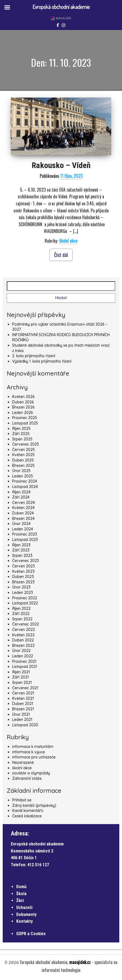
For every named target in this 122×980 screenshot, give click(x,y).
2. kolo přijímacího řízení (34, 356)
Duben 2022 (23, 640)
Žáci (20, 900)
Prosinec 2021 (24, 661)
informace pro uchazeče (34, 757)
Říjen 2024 (21, 492)
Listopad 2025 (25, 423)
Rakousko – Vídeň (61, 165)
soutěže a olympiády (31, 773)
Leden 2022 (23, 656)
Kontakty (24, 921)
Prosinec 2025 (25, 418)
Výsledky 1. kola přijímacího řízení (42, 361)
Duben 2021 (23, 704)
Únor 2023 (21, 587)
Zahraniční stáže (27, 778)
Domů (21, 887)
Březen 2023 (23, 582)
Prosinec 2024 (25, 481)
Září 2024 (21, 497)
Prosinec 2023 (25, 534)
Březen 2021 (23, 709)
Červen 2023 (24, 566)
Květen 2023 (23, 571)
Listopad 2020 (25, 725)
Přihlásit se (22, 800)
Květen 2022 (23, 635)
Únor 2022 (21, 651)
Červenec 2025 (26, 444)
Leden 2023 (23, 593)
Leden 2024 (23, 529)
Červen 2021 (23, 693)
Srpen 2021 (22, 683)
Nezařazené (23, 762)
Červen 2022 (24, 630)
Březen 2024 (23, 519)
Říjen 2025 (21, 429)
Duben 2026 (23, 402)
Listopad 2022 (25, 603)
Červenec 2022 (26, 624)
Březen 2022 (23, 645)
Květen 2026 (23, 397)
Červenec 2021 (25, 688)
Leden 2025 (23, 476)
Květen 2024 (23, 508)
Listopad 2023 (25, 540)
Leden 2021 (22, 720)
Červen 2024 (24, 503)
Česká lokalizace (27, 816)
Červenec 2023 (26, 561)
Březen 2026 (23, 407)
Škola (21, 894)
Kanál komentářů (28, 811)
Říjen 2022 (21, 608)
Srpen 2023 (22, 556)
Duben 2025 (23, 460)
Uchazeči (24, 907)
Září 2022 (21, 614)
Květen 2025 (23, 455)
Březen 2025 (23, 466)
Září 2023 (21, 550)
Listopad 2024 (25, 487)
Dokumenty (26, 914)
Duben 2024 (23, 513)
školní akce (68, 241)
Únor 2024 (21, 524)
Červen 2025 (24, 450)
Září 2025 (21, 434)
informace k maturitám (33, 747)
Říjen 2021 (21, 672)
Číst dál (61, 255)
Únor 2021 (21, 714)
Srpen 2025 (22, 439)
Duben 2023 (23, 577)
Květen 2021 (23, 698)
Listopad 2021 (25, 667)
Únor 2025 (21, 471)
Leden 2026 (22, 413)
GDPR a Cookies (31, 934)
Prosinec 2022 (25, 598)
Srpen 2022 (22, 619)
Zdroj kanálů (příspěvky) (34, 805)
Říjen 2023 (21, 545)
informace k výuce (29, 752)
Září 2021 (20, 677)
